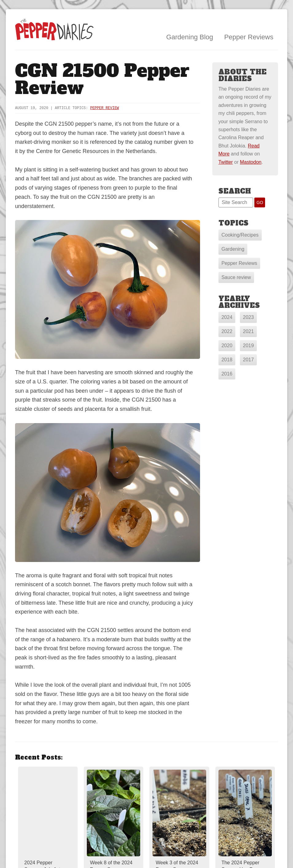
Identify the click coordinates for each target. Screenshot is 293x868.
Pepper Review (105, 108)
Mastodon (251, 162)
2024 (227, 317)
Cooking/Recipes (240, 235)
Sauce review (236, 277)
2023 (249, 317)
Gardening (233, 249)
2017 (249, 360)
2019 (249, 346)
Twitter (226, 162)
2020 (227, 346)
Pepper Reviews (249, 37)
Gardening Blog (190, 37)
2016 (227, 374)
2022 (227, 331)
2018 (227, 360)
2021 (249, 331)
